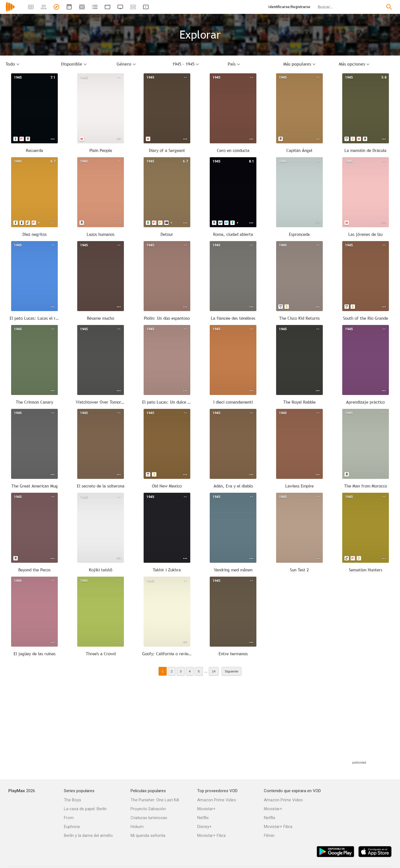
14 (214, 671)
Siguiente (232, 671)
